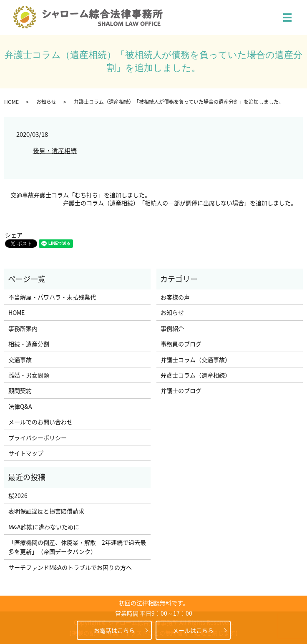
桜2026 (18, 496)
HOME (11, 102)
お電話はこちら (114, 630)
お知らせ (46, 102)
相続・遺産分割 (29, 344)
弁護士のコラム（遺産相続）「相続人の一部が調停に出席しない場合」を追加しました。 (180, 203)
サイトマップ (26, 453)
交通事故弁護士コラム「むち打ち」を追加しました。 (81, 195)
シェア (14, 235)
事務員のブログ (181, 344)
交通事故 (20, 360)
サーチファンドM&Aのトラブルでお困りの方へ (70, 567)
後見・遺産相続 (55, 151)
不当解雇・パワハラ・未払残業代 (52, 297)
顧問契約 (20, 390)
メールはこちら (193, 630)
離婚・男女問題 (29, 375)
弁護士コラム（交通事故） (196, 360)
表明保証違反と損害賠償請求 (46, 511)
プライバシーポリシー (38, 438)
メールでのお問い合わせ (40, 422)
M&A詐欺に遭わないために (44, 527)
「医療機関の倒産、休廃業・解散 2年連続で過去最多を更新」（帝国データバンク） (77, 547)
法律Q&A (20, 406)
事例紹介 (172, 328)
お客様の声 (175, 297)
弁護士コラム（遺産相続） (196, 375)
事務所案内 (23, 328)
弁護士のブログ (181, 390)
